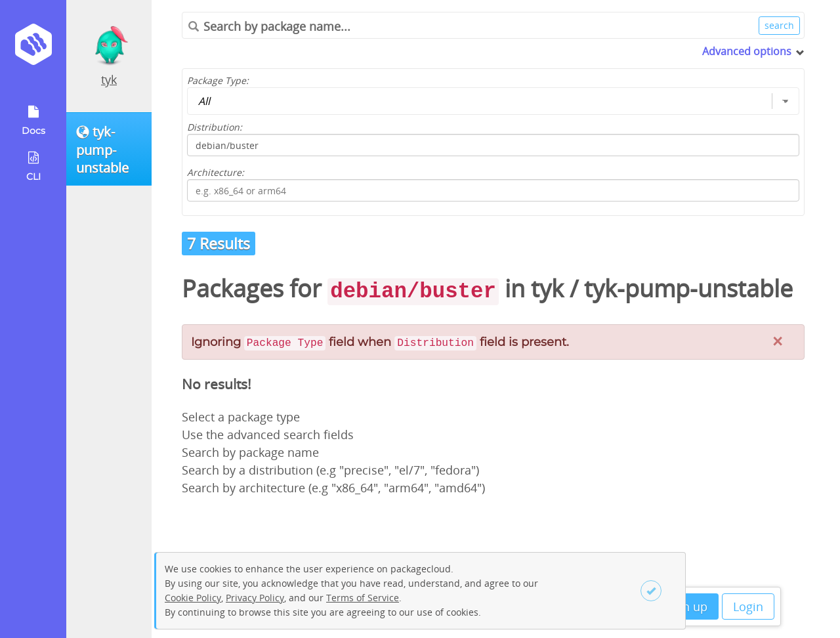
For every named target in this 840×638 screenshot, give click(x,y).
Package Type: (218, 80)
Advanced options (747, 51)
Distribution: (215, 127)
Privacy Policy (255, 598)
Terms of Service (363, 598)
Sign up (687, 606)
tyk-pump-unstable (688, 288)
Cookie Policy (193, 598)
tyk (109, 79)
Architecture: (216, 172)
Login (748, 606)
